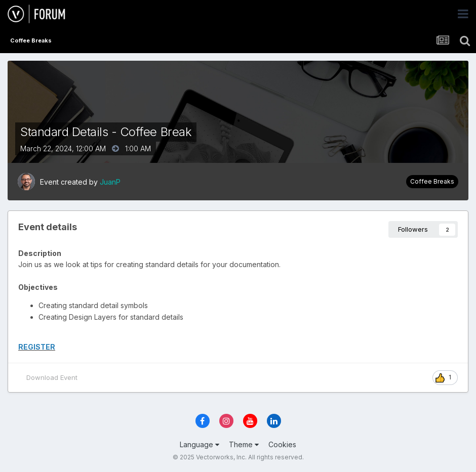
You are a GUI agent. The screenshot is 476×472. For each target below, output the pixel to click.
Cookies (282, 444)
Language (200, 444)
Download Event (52, 377)
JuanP (110, 182)
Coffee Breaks (432, 181)
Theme (244, 444)
